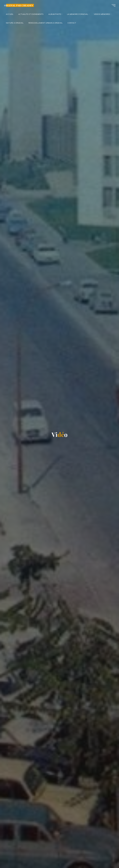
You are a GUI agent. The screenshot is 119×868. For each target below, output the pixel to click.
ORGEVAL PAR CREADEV (19, 5)
